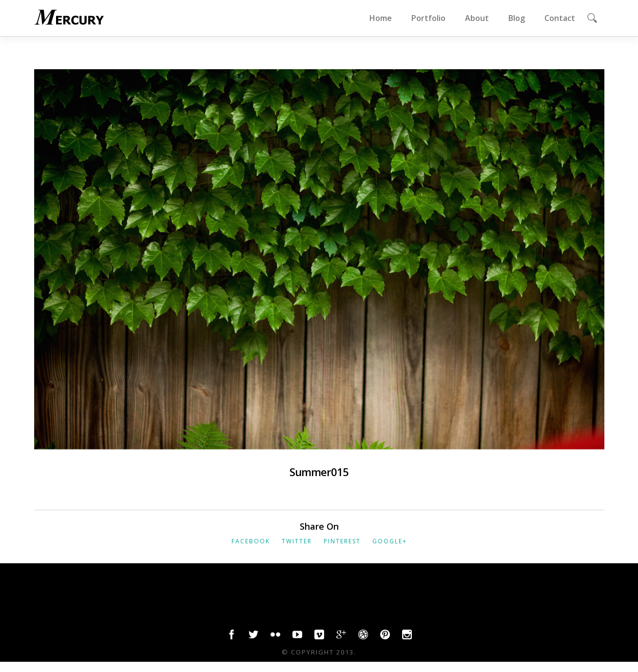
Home (381, 18)
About (477, 18)
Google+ (390, 541)
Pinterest (342, 541)
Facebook (251, 541)
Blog (517, 18)
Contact (560, 18)
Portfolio (428, 18)
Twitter (297, 541)
